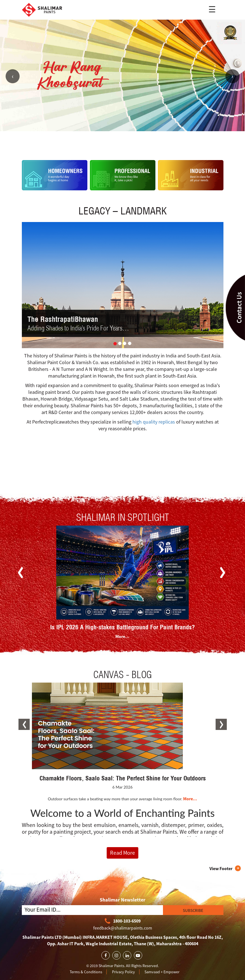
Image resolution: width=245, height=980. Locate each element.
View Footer (221, 868)
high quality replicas (154, 422)
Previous (13, 76)
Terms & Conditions (86, 972)
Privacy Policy (123, 972)
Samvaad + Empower (162, 972)
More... (122, 636)
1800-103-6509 (123, 921)
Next (232, 76)
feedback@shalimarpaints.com (123, 928)
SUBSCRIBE (193, 910)
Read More (123, 853)
